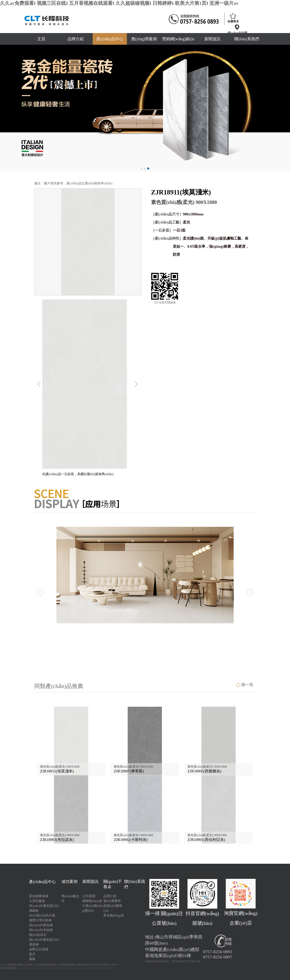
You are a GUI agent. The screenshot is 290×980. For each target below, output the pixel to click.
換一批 (247, 685)
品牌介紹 (76, 39)
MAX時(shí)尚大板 (42, 915)
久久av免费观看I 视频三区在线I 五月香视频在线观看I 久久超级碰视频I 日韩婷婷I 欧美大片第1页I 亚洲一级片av (119, 3)
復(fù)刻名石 (38, 935)
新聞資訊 (212, 39)
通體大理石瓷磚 (40, 920)
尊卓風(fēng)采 (114, 915)
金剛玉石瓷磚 (39, 949)
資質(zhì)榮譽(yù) (113, 908)
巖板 (32, 959)
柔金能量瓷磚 (39, 896)
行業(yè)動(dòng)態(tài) (93, 908)
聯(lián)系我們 (247, 39)
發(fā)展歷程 (112, 901)
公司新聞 (89, 896)
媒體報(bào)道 (92, 901)
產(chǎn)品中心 (110, 39)
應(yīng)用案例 (144, 39)
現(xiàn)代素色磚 (41, 925)
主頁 (41, 39)
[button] (142, 169)
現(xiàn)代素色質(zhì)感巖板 (44, 908)
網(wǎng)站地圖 (237, 33)
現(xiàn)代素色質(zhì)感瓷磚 (44, 942)
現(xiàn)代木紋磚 (41, 930)
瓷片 (32, 954)
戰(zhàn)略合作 (70, 898)
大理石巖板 (37, 901)
